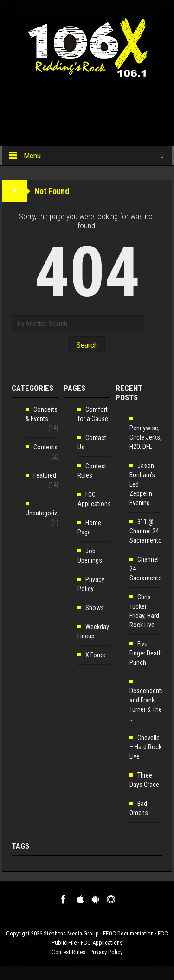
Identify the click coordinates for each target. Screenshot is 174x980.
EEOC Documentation (128, 933)
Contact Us (92, 442)
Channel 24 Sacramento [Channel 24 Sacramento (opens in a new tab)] (146, 569)
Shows (95, 608)
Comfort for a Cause (93, 414)
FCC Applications (94, 499)
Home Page (89, 527)
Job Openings (90, 556)
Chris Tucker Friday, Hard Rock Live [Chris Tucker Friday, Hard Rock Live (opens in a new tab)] (144, 611)
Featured (45, 475)
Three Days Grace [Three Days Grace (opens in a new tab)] (144, 780)
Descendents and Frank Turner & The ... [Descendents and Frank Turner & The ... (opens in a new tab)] (147, 705)
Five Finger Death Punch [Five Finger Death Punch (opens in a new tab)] (146, 653)
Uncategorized (45, 513)
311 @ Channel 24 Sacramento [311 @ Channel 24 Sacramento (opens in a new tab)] (146, 531)
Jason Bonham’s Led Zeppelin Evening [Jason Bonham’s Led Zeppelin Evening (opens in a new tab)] (142, 484)
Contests (45, 447)
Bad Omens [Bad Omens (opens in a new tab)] (139, 808)
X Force (95, 655)
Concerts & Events (42, 414)
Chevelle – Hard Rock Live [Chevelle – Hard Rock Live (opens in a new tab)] (145, 747)
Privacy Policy (91, 584)
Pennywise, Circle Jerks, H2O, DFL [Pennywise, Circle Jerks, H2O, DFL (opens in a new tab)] (145, 437)
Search (87, 345)
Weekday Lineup (93, 631)
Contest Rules (92, 471)
